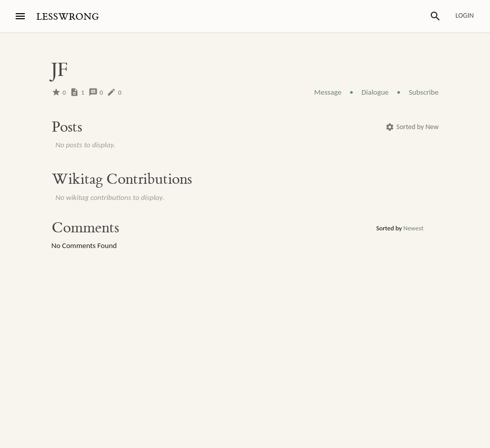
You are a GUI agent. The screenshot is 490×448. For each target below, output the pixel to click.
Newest (414, 228)
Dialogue (375, 92)
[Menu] (20, 16)
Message (328, 92)
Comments (85, 228)
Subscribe (423, 92)
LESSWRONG (68, 17)
